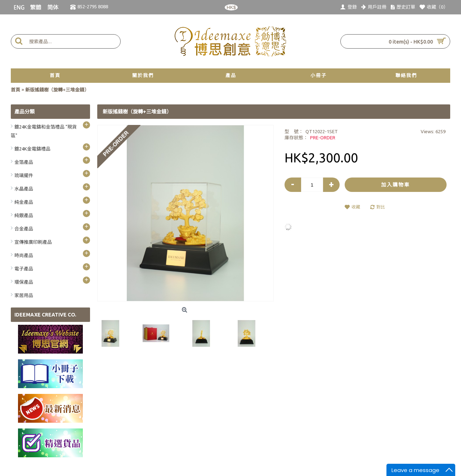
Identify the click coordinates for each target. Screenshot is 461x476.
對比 (381, 207)
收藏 (356, 207)
